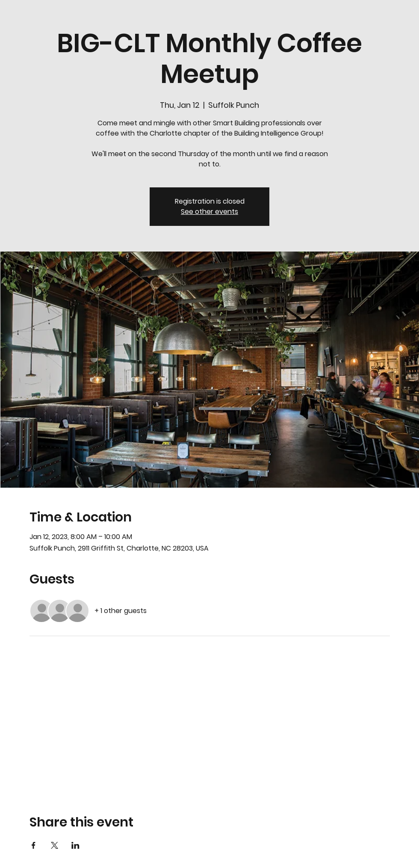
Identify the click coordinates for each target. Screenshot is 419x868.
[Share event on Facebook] (34, 845)
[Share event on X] (55, 845)
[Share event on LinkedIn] (75, 845)
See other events (209, 212)
